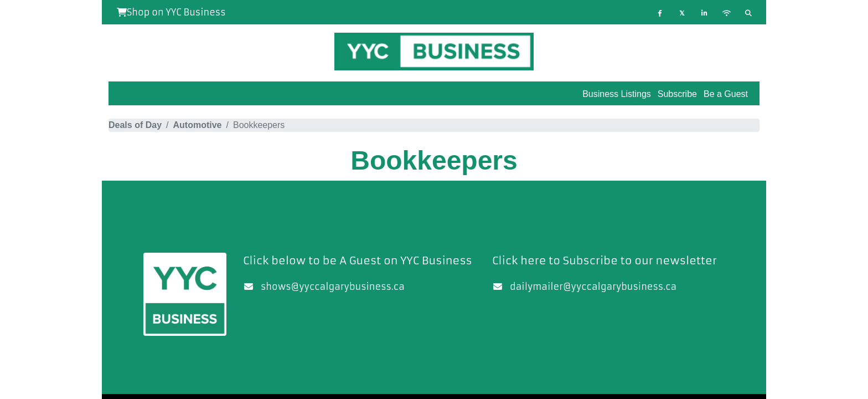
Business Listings (617, 94)
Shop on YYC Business (171, 12)
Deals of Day (135, 125)
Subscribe (677, 94)
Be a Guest (726, 94)
